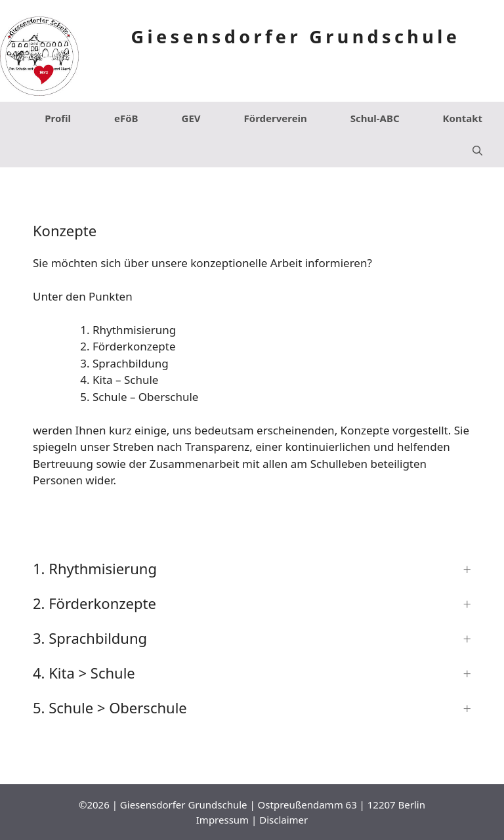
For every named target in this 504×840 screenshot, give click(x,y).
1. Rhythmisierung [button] (95, 568)
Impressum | (228, 820)
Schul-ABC (375, 118)
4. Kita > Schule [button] (84, 673)
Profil (58, 118)
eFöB (126, 118)
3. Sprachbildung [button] (90, 638)
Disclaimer (283, 820)
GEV (191, 118)
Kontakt (463, 118)
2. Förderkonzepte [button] (94, 603)
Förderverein (276, 118)
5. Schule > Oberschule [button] (110, 707)
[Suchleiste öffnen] (477, 151)
